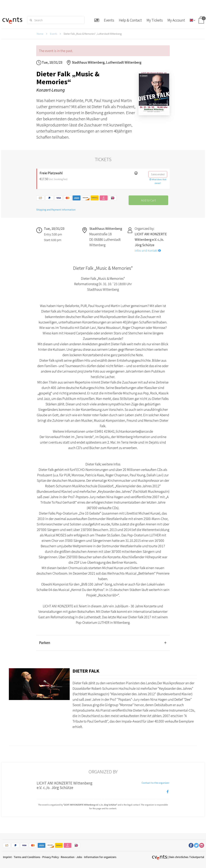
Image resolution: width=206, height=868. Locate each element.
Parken (45, 643)
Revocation (68, 857)
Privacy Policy (50, 857)
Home (40, 34)
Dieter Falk (86, 671)
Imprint (7, 857)
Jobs (79, 857)
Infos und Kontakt (148, 251)
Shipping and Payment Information (56, 210)
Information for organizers (100, 857)
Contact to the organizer (155, 783)
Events (54, 34)
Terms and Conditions (27, 857)
